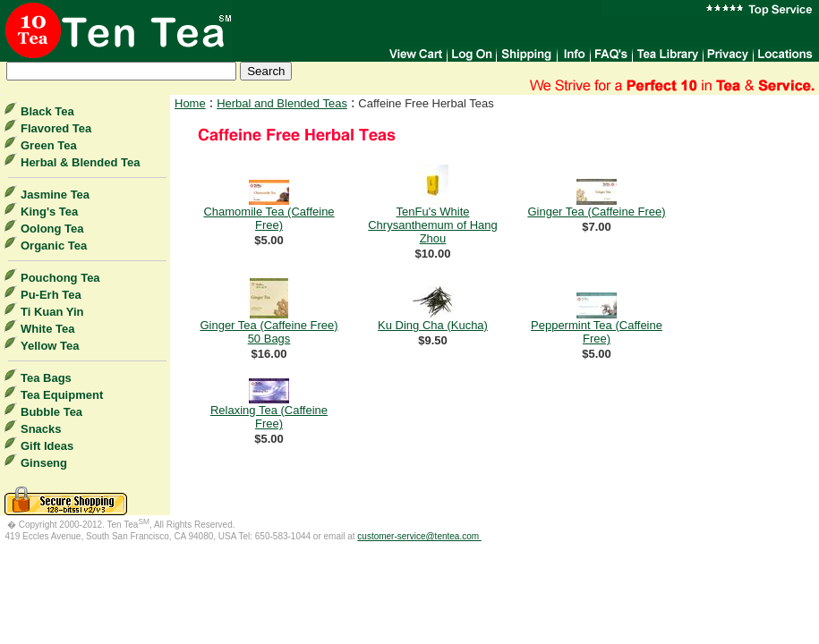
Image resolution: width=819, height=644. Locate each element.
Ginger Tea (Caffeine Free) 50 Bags (269, 332)
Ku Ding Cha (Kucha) (433, 325)
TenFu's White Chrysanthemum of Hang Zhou (433, 225)
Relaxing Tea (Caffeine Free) (269, 417)
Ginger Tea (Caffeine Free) (596, 212)
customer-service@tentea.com (419, 536)
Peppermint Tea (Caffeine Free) (597, 332)
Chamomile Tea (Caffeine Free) (269, 218)
